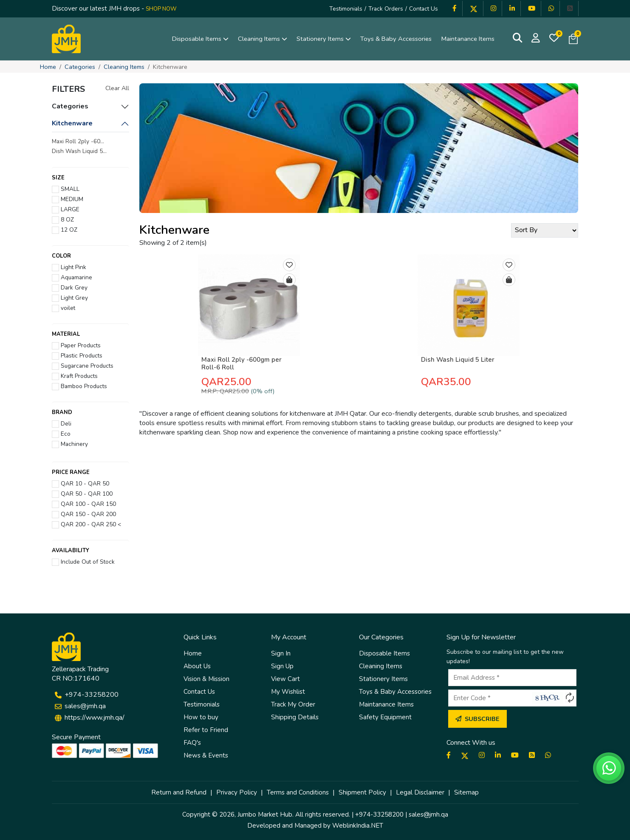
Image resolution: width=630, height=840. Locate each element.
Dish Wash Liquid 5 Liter (458, 360)
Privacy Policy (237, 792)
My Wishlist (288, 692)
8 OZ (66, 219)
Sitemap (466, 792)
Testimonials (346, 9)
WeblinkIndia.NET (358, 826)
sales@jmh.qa (85, 706)
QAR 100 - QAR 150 (87, 504)
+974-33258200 (92, 695)
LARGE (68, 209)
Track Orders (386, 9)
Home (48, 67)
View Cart (285, 679)
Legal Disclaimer (420, 792)
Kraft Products (78, 376)
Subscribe (477, 719)
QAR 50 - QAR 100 (85, 494)
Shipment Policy (362, 792)
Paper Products (79, 345)
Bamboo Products (82, 386)
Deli (64, 423)
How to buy (201, 717)
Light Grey (73, 298)
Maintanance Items (468, 39)
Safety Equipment (385, 717)
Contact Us (424, 9)
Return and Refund (179, 792)
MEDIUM (70, 199)
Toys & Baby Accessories (396, 39)
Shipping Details (295, 717)
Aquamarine (75, 277)
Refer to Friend (206, 730)
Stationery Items (324, 39)
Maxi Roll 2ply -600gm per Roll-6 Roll (242, 363)
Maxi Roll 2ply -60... (78, 141)
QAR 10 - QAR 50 (83, 483)
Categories (80, 67)
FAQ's (192, 743)
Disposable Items (200, 39)
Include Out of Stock (86, 562)
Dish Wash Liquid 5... (79, 151)
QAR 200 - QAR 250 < (89, 524)
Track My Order (293, 704)
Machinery (73, 444)
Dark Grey (72, 287)
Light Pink (72, 267)
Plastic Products (80, 355)
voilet (66, 308)
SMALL (68, 189)
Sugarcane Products (85, 366)
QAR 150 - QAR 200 (87, 514)
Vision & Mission (206, 679)
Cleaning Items (263, 39)
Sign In (281, 653)
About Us (197, 666)
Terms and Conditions (298, 792)
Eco (64, 434)
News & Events (206, 755)
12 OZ (67, 230)
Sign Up (282, 666)
